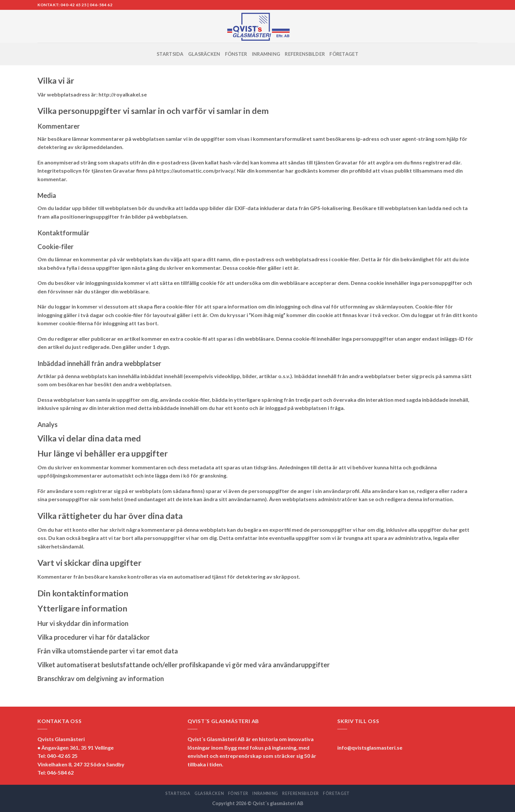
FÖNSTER (236, 54)
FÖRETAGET (344, 54)
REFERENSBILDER (305, 54)
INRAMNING (266, 54)
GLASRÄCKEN (204, 54)
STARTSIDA (170, 54)
